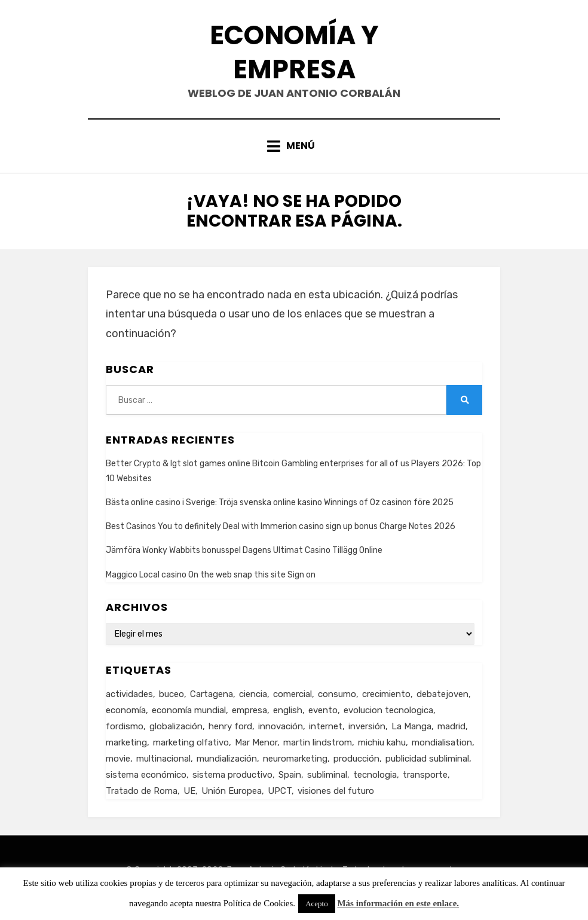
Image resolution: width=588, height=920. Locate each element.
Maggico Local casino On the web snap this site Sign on (211, 575)
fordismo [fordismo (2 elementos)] (125, 726)
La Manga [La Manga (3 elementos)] (411, 726)
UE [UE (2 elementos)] (189, 791)
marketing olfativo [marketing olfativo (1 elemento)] (191, 742)
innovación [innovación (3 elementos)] (281, 726)
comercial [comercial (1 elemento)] (293, 694)
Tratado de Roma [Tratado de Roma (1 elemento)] (142, 791)
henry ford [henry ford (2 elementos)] (230, 726)
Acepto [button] (317, 904)
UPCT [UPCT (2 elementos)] (280, 791)
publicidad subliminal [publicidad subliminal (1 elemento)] (427, 759)
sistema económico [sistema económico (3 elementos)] (146, 775)
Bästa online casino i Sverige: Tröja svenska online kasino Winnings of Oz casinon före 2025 (280, 502)
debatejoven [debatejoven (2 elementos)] (442, 694)
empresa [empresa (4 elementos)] (249, 710)
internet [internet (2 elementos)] (326, 726)
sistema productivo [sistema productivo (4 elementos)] (232, 775)
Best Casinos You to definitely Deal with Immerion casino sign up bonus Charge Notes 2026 (281, 526)
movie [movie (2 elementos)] (118, 759)
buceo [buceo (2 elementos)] (171, 694)
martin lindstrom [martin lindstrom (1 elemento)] (318, 742)
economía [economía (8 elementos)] (126, 710)
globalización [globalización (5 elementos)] (176, 726)
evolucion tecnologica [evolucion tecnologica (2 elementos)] (388, 710)
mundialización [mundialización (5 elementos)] (227, 759)
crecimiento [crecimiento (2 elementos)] (386, 694)
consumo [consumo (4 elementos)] (337, 694)
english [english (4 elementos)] (288, 710)
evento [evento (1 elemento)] (323, 710)
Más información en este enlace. (398, 903)
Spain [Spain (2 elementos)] (290, 775)
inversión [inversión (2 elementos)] (367, 726)
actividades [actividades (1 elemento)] (129, 694)
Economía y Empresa (294, 52)
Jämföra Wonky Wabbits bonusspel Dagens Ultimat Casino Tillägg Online (244, 550)
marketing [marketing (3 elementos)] (126, 742)
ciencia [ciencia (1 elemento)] (253, 694)
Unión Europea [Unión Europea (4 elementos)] (232, 791)
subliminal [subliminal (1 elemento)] (327, 775)
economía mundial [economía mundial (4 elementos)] (189, 710)
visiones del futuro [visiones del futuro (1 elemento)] (336, 791)
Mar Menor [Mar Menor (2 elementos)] (256, 742)
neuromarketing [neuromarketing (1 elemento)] (295, 759)
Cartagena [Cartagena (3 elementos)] (212, 694)
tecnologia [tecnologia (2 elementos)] (375, 775)
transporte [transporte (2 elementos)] (425, 775)
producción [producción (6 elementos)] (356, 759)
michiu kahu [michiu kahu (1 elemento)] (382, 742)
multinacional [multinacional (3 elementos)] (163, 759)
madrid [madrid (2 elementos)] (451, 726)
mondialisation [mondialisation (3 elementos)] (442, 742)
